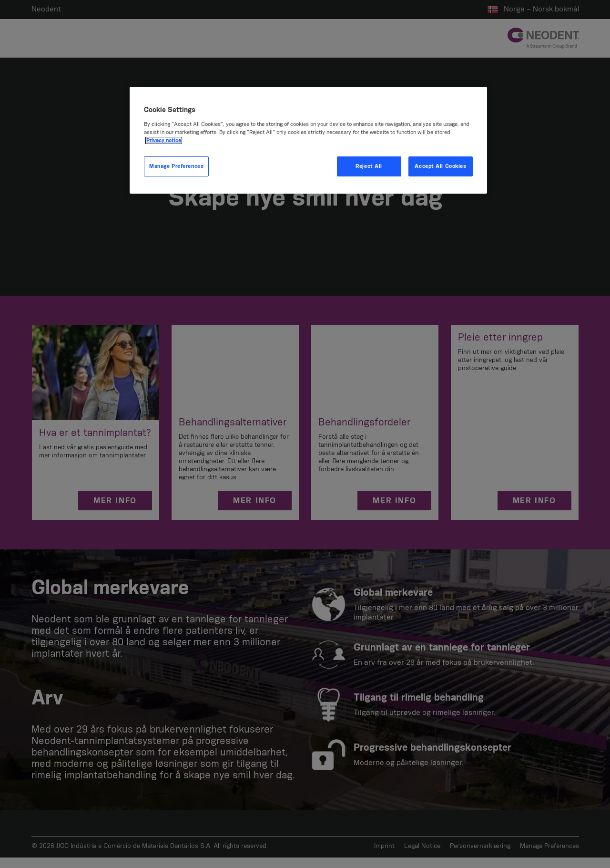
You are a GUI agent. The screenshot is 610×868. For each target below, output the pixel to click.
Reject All (369, 166)
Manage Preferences (176, 166)
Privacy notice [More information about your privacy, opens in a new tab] (164, 140)
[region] (308, 140)
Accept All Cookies (440, 166)
